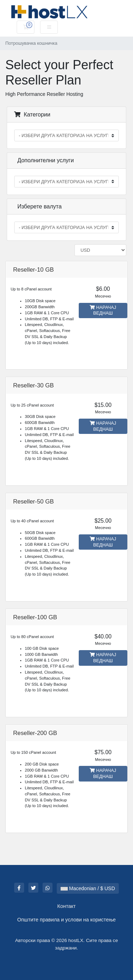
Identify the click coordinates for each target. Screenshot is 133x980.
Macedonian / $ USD (88, 888)
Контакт (67, 906)
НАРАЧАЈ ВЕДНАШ (103, 310)
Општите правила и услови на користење (67, 920)
